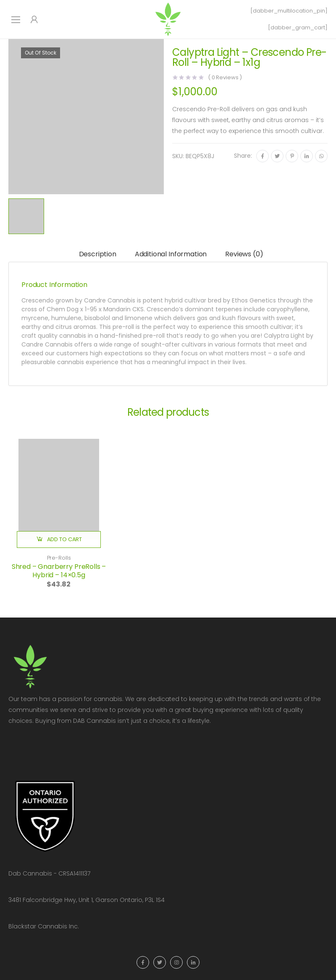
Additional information (171, 254)
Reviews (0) (244, 254)
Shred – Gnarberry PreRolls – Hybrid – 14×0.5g (59, 571)
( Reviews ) (225, 77)
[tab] (98, 254)
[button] (59, 540)
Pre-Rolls (59, 558)
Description (98, 254)
